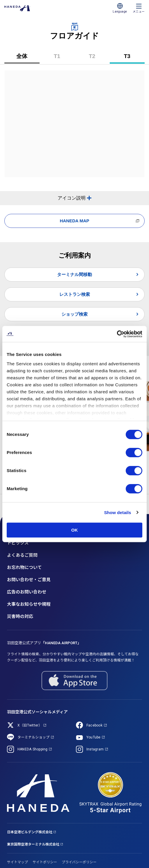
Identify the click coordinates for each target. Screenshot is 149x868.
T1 (62, 58)
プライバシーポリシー (79, 862)
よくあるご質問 (22, 555)
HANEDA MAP (74, 221)
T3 (132, 58)
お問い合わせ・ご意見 (29, 580)
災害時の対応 (20, 616)
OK (75, 530)
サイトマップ (17, 862)
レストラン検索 (75, 294)
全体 (22, 56)
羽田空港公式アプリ (44, 643)
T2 (97, 58)
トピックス (18, 543)
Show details (118, 512)
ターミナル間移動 (74, 274)
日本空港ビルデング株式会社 (30, 832)
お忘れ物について (24, 567)
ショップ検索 (74, 314)
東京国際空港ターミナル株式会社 (33, 844)
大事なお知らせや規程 (29, 604)
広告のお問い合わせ (27, 592)
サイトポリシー (45, 862)
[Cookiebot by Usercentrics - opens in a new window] (117, 334)
